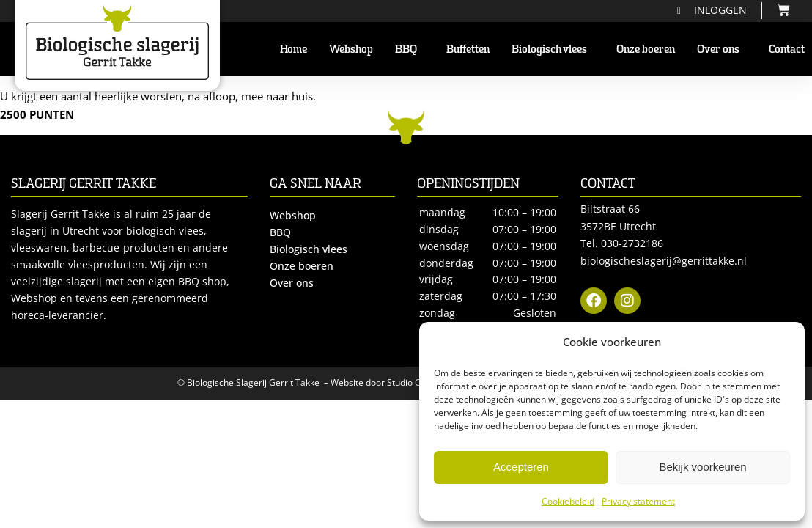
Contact (787, 49)
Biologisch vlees (553, 49)
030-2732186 (632, 243)
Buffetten (468, 49)
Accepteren (521, 467)
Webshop (351, 49)
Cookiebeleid (568, 501)
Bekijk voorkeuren (702, 467)
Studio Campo (416, 382)
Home (294, 49)
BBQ (410, 49)
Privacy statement (638, 501)
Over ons (722, 49)
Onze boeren (646, 49)
